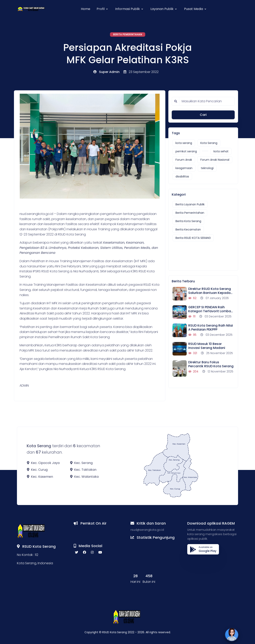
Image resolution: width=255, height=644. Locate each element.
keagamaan (184, 168)
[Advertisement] (202, 254)
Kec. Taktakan (83, 470)
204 (193, 371)
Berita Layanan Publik (190, 204)
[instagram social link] (92, 552)
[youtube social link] (100, 552)
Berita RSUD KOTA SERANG (193, 238)
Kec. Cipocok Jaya (43, 463)
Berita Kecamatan (188, 229)
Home (86, 9)
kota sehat (221, 151)
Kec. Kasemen (40, 477)
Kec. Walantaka (84, 477)
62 (192, 298)
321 (193, 353)
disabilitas (182, 176)
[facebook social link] (84, 552)
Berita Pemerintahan (128, 34)
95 (192, 335)
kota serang (184, 143)
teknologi (207, 168)
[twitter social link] (76, 552)
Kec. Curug (37, 470)
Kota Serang (209, 143)
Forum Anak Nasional (215, 160)
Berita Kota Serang (188, 221)
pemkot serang (186, 151)
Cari (203, 115)
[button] (103, 9)
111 (192, 316)
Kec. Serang (81, 463)
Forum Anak (184, 160)
